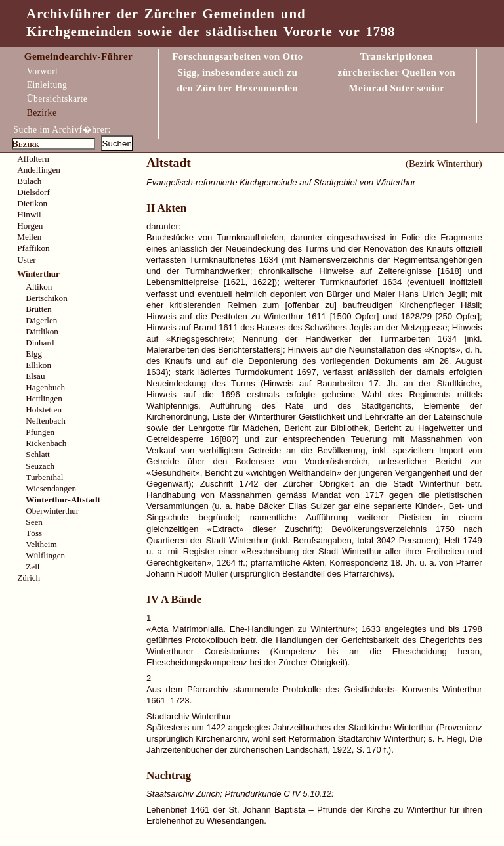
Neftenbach (45, 421)
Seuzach (40, 466)
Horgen (30, 226)
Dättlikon (42, 331)
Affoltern (33, 159)
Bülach (29, 181)
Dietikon (32, 203)
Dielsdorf (33, 192)
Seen (34, 522)
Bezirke (42, 113)
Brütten (38, 309)
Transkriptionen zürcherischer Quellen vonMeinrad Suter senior (397, 72)
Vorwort (43, 71)
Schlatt (37, 454)
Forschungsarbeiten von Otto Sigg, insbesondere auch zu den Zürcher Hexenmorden (237, 72)
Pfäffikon (33, 248)
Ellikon (38, 365)
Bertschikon (46, 298)
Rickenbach (46, 443)
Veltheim (41, 544)
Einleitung (47, 85)
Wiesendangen (51, 488)
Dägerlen (41, 320)
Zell (32, 567)
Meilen (29, 237)
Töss (34, 533)
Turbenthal (44, 477)
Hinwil (29, 214)
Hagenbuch (45, 387)
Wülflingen (45, 555)
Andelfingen (39, 170)
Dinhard (40, 343)
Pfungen (40, 432)
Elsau (35, 376)
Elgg (34, 354)
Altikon (39, 287)
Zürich (29, 578)
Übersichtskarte (57, 99)
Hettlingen (44, 398)
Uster (26, 260)
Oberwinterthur (52, 511)
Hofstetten (44, 410)
